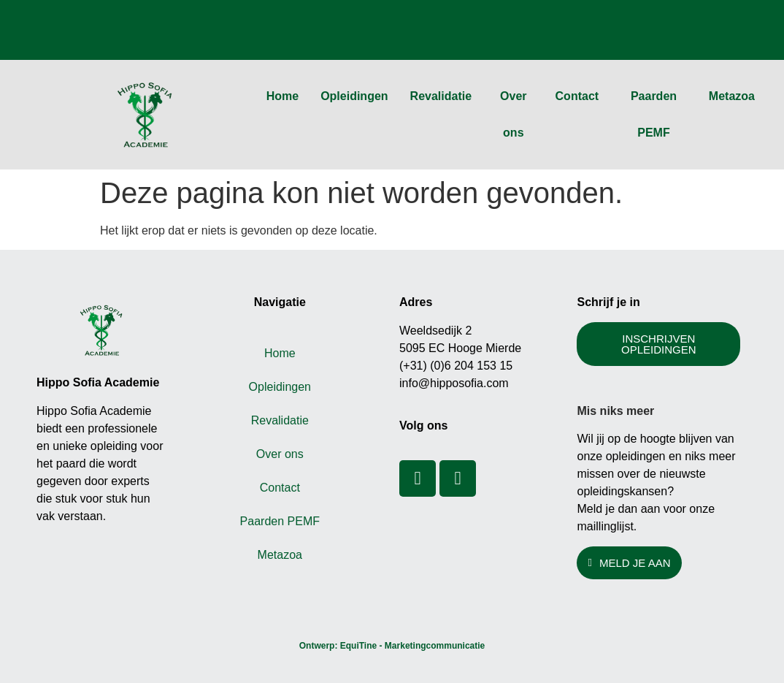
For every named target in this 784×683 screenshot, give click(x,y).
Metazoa (732, 96)
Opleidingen (354, 96)
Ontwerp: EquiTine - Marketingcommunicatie (392, 646)
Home (283, 96)
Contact (577, 96)
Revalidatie (441, 96)
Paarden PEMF (654, 114)
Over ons (513, 114)
